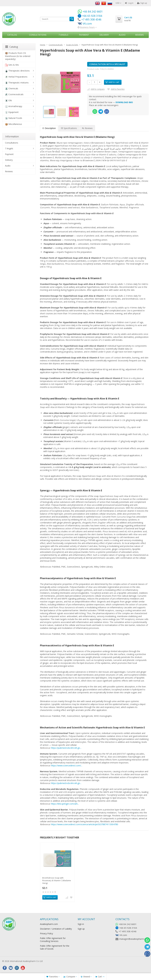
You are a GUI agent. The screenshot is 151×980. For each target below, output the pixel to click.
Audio (122, 35)
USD (118, 3)
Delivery (104, 35)
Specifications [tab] (69, 128)
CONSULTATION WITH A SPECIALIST (107, 64)
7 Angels (63, 35)
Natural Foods (14, 118)
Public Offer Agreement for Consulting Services (53, 940)
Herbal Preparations (16, 77)
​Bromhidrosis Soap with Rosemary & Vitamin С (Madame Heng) (57, 880)
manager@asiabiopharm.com (134, 939)
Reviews (139, 35)
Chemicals (12, 89)
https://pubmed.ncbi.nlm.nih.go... (66, 748)
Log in (129, 3)
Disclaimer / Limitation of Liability (56, 929)
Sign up (142, 3)
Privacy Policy (46, 933)
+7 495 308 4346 (128, 931)
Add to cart (112, 82)
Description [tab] (49, 128)
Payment (84, 35)
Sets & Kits (12, 65)
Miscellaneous (13, 124)
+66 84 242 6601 (128, 924)
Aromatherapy (14, 106)
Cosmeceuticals (14, 94)
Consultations (38, 35)
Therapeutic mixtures (17, 83)
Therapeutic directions (17, 71)
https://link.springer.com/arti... (65, 804)
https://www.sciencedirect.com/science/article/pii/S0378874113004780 (85, 824)
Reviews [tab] (87, 128)
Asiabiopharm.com (49, 924)
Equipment (12, 112)
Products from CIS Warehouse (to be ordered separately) (18, 56)
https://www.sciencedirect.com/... (67, 766)
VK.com (123, 935)
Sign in (81, 924)
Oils (8, 101)
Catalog (12, 35)
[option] (49, 112)
